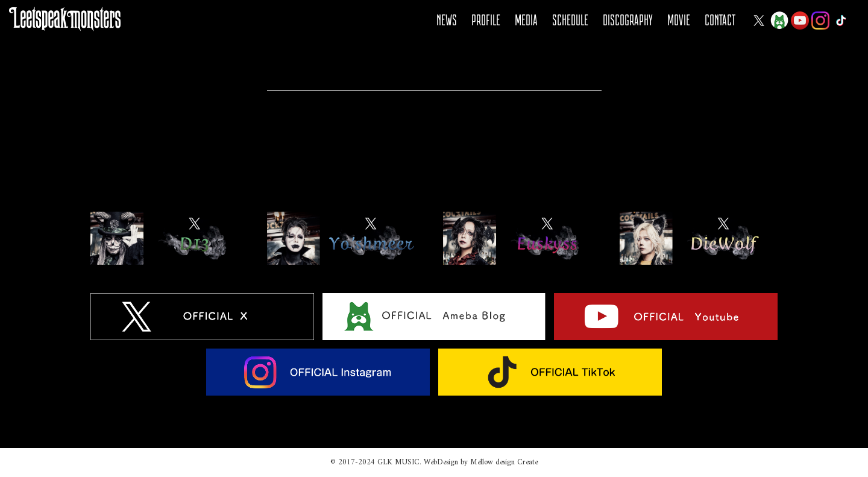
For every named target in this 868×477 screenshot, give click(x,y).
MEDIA (526, 20)
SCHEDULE (570, 20)
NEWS (447, 20)
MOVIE (679, 20)
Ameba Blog (779, 21)
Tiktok (841, 21)
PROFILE (486, 20)
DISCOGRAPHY (628, 20)
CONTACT (720, 20)
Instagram (820, 21)
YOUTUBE (800, 21)
